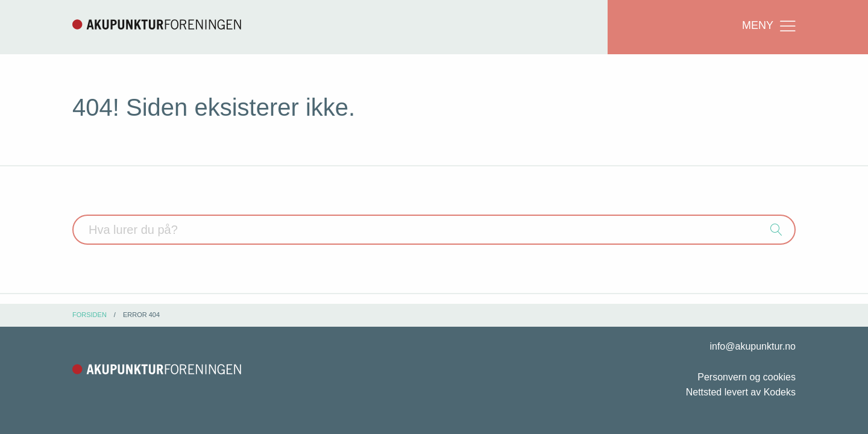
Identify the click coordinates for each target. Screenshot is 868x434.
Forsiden (90, 315)
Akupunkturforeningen (157, 24)
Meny (770, 26)
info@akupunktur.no (753, 346)
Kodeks (780, 392)
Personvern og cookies (747, 377)
